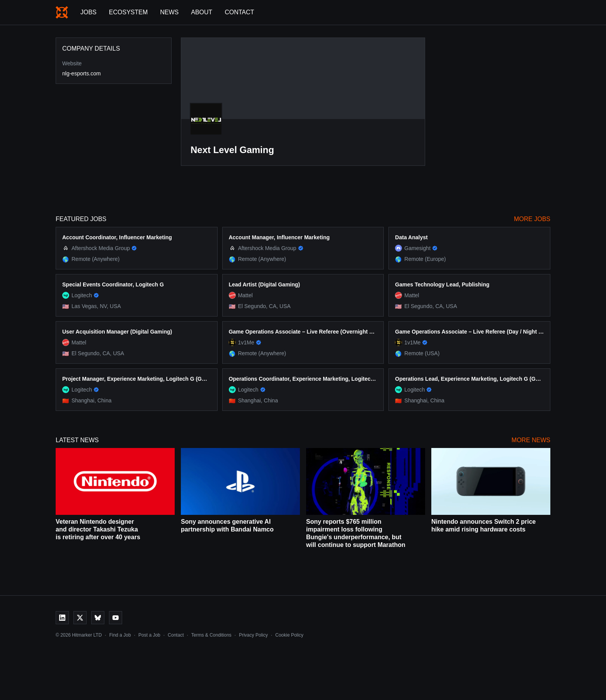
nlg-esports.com (82, 73)
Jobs (89, 12)
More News (531, 440)
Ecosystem (128, 12)
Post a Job (149, 635)
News (169, 12)
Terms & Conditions (211, 635)
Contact (239, 12)
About (202, 12)
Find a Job (120, 635)
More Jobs (532, 219)
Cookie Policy (289, 635)
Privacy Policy (253, 635)
